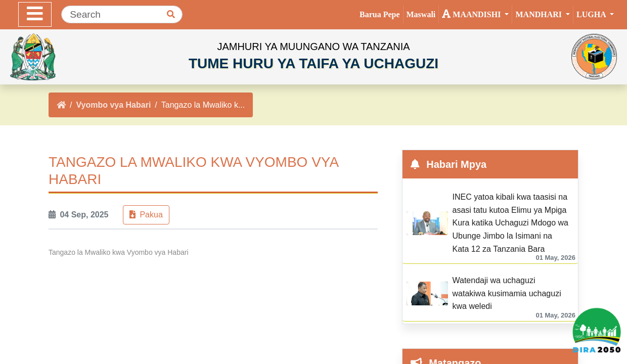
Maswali (421, 14)
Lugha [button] (592, 14)
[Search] (122, 14)
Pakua (146, 215)
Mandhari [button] (540, 14)
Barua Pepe (380, 14)
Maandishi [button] (472, 14)
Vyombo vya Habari (113, 105)
